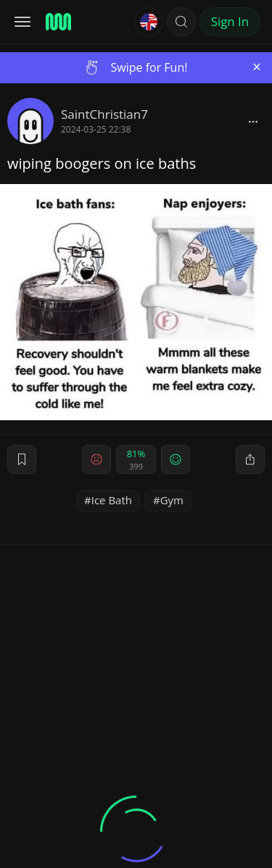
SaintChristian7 (104, 114)
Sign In (230, 21)
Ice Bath (112, 500)
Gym (172, 500)
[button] (181, 22)
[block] (253, 121)
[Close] (257, 67)
